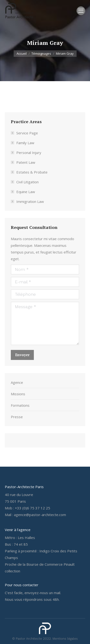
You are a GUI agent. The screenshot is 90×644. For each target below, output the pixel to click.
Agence (17, 382)
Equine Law (26, 192)
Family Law (25, 143)
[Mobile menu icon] (81, 11)
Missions (18, 394)
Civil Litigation (27, 182)
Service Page (27, 133)
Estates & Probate (32, 172)
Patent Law (26, 162)
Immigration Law (30, 201)
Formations (20, 405)
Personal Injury (29, 153)
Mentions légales (65, 639)
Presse (17, 417)
